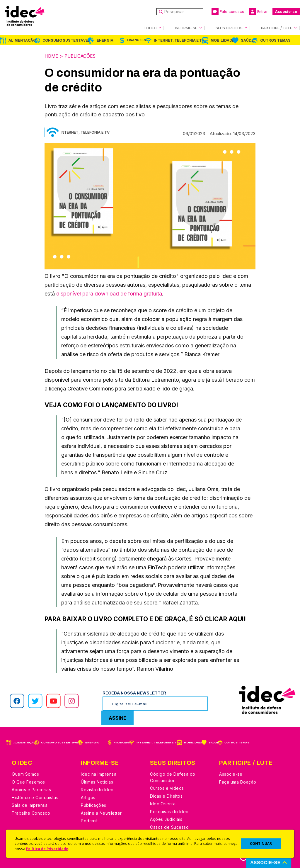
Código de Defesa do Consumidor (173, 777)
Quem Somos (25, 774)
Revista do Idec (97, 789)
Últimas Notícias (97, 782)
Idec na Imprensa (99, 774)
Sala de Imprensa (30, 805)
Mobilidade (223, 40)
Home (52, 56)
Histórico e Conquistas (35, 797)
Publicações (82, 56)
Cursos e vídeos (167, 788)
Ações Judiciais (166, 819)
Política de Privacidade (47, 849)
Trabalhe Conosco (31, 813)
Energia (105, 40)
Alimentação (22, 40)
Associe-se (286, 12)
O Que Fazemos (28, 782)
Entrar (258, 12)
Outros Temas (275, 40)
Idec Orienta (163, 803)
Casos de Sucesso (169, 827)
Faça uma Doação (238, 782)
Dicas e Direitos (166, 796)
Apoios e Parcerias (31, 789)
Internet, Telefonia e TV (179, 40)
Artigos (88, 797)
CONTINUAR (261, 844)
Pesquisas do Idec (169, 811)
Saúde (247, 40)
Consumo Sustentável (66, 40)
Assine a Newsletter (101, 813)
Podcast (89, 820)
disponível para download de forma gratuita (109, 293)
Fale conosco (228, 12)
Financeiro (137, 40)
